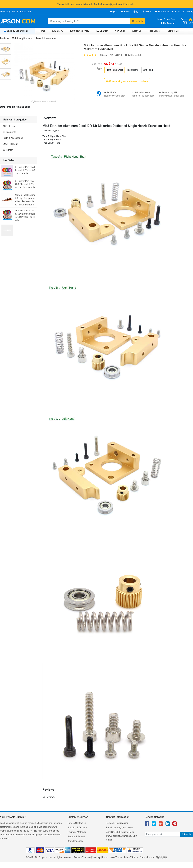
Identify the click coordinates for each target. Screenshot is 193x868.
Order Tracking (186, 12)
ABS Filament (9, 126)
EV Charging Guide (166, 12)
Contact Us (173, 31)
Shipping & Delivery (77, 828)
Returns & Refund (76, 837)
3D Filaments (9, 132)
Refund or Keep (141, 93)
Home (42, 31)
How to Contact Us (77, 823)
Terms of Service (82, 857)
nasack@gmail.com (123, 828)
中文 (136, 12)
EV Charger (102, 31)
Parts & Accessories (46, 38)
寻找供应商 (162, 857)
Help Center (154, 31)
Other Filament (10, 144)
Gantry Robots (147, 857)
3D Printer (8, 150)
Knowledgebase (76, 841)
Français (125, 12)
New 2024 (120, 31)
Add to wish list (134, 55)
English (113, 12)
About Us (137, 31)
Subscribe (187, 834)
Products (5, 38)
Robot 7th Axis (131, 857)
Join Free (171, 19)
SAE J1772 (58, 31)
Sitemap (96, 857)
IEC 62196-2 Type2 (80, 31)
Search (137, 21)
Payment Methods (77, 832)
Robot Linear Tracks (112, 857)
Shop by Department (16, 31)
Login (160, 19)
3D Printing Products (22, 38)
